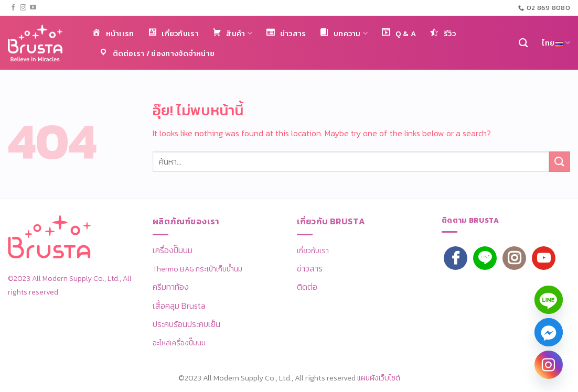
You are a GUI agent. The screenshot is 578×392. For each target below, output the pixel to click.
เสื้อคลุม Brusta (179, 306)
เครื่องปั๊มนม (173, 250)
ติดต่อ (307, 287)
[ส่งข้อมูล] (560, 162)
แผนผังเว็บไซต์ (379, 378)
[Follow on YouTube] (33, 8)
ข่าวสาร (310, 268)
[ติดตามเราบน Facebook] (13, 8)
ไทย (556, 43)
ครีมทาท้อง (171, 287)
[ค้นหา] (523, 43)
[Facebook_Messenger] (549, 332)
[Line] (549, 300)
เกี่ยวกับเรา (313, 251)
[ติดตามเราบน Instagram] (23, 8)
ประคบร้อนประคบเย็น (186, 324)
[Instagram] (549, 365)
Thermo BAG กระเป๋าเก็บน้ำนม (197, 269)
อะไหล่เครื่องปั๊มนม (179, 343)
